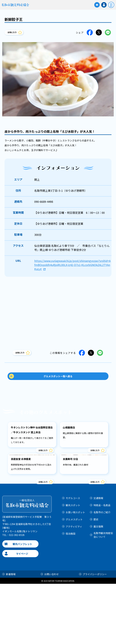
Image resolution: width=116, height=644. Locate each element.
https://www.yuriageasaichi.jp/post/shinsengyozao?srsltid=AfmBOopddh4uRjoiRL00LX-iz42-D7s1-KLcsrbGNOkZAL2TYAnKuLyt (72, 265)
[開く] (111, 5)
